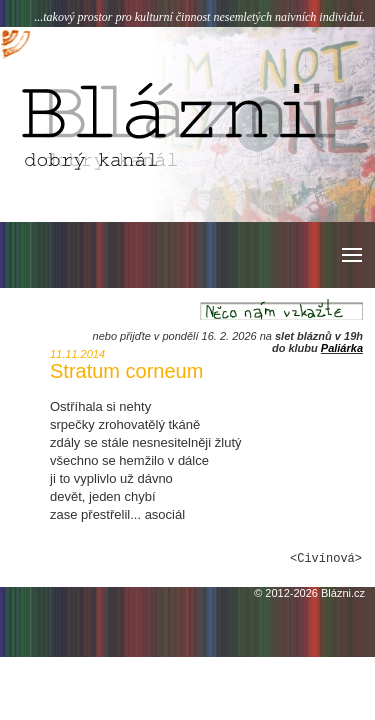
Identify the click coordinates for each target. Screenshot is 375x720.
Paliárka (342, 348)
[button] (350, 255)
